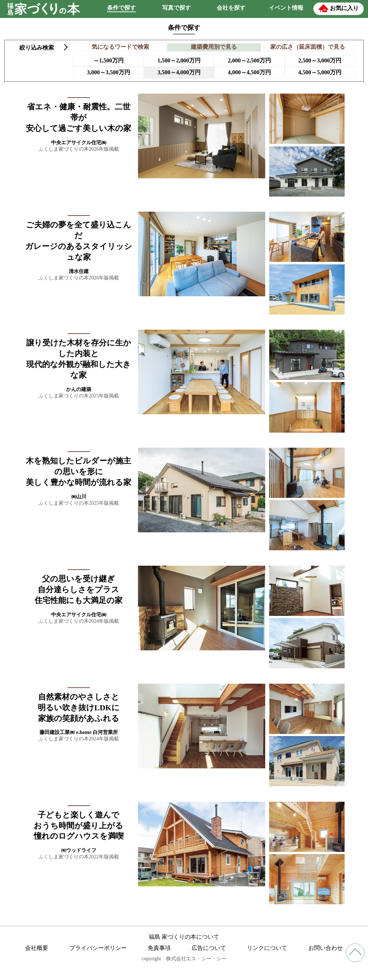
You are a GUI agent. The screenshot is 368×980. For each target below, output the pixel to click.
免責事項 (159, 948)
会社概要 (37, 948)
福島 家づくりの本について (184, 937)
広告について (209, 948)
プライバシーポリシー (98, 948)
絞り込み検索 (37, 48)
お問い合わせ (326, 948)
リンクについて (267, 948)
